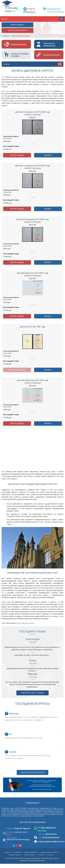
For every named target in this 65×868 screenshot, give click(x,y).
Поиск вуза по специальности (50, 39)
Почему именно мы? (52, 50)
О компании (17, 848)
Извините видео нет (17, 412)
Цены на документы (31, 848)
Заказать (48, 197)
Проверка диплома (19, 39)
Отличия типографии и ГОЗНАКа (20, 49)
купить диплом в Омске (25, 619)
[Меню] (62, 19)
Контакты (50, 851)
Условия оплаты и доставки (49, 848)
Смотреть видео (17, 197)
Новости (41, 851)
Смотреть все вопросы (33, 839)
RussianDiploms (54, 9)
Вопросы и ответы (15, 851)
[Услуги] (60, 59)
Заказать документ (17, 25)
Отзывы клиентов (29, 851)
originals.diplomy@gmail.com (55, 12)
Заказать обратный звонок (47, 25)
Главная (6, 30)
